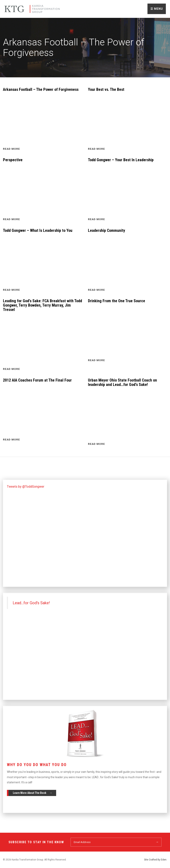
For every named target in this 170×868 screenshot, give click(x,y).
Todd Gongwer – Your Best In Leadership (121, 160)
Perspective (13, 160)
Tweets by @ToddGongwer (26, 487)
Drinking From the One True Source (117, 301)
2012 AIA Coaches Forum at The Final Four (37, 380)
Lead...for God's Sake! (31, 603)
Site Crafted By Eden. (156, 860)
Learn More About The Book (30, 793)
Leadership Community (107, 230)
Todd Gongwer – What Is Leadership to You (38, 230)
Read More (11, 149)
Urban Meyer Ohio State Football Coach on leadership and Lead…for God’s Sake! (122, 382)
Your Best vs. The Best (106, 89)
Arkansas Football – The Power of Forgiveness (41, 89)
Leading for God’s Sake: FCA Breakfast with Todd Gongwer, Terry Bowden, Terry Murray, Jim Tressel (42, 305)
